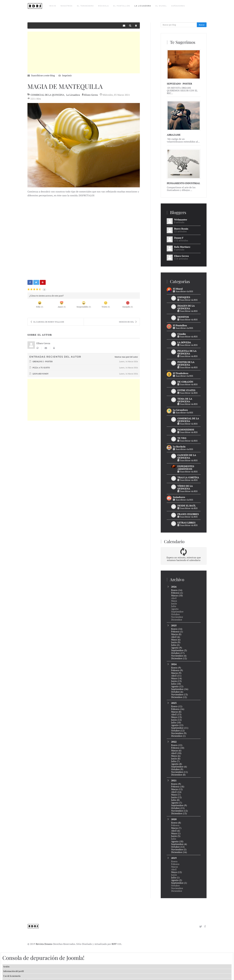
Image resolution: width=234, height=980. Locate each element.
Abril (176, 637)
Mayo (176, 640)
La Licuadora (143, 6)
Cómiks (182, 334)
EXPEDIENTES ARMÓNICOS (186, 468)
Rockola (103, 6)
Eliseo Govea (91, 95)
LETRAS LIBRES (186, 523)
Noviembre (179, 656)
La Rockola (179, 447)
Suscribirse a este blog (43, 75)
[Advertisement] (84, 52)
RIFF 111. (117, 939)
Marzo (177, 595)
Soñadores (178, 6)
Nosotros (67, 6)
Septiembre (179, 650)
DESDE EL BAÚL (187, 506)
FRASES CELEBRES (188, 514)
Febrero (177, 593)
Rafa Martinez (182, 247)
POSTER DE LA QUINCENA (186, 363)
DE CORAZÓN (185, 382)
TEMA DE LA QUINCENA (185, 400)
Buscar (202, 25)
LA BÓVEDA (184, 342)
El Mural (161, 6)
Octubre (178, 653)
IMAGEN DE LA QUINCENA (186, 307)
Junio (176, 642)
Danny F (179, 238)
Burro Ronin (181, 229)
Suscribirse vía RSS (183, 291)
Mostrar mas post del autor (126, 357)
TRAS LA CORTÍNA (188, 477)
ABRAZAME (174, 135)
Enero (177, 590)
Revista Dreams (44, 939)
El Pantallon (122, 6)
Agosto (177, 648)
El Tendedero (85, 6)
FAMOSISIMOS (186, 430)
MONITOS (183, 317)
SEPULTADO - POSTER (179, 84)
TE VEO (182, 438)
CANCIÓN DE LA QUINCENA (187, 456)
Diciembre (179, 658)
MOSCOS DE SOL (128, 322)
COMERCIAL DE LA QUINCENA (47, 95)
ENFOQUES (184, 297)
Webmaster (181, 220)
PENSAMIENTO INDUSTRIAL (183, 183)
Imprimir (67, 75)
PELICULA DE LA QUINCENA (187, 352)
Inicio (53, 6)
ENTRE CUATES (186, 390)
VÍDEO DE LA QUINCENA (185, 487)
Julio (175, 645)
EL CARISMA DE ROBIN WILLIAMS (47, 322)
